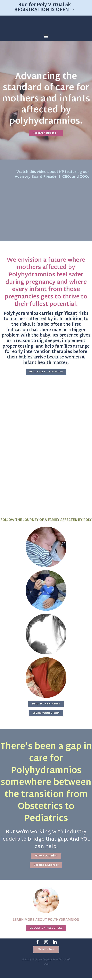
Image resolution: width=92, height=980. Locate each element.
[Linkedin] (55, 945)
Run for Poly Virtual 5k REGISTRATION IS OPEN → (45, 7)
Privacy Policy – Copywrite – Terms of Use (46, 964)
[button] (46, 952)
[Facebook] (37, 945)
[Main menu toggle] (46, 36)
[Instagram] (46, 945)
